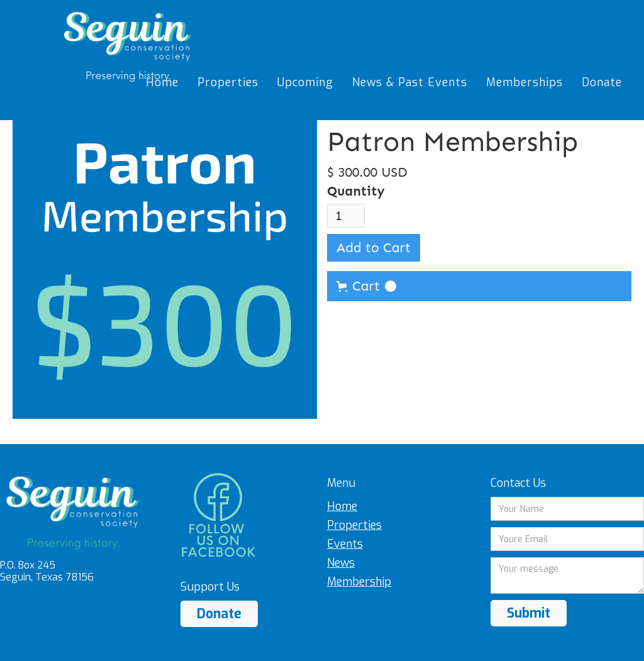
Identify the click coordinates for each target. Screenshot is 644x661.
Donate (219, 614)
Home (342, 506)
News (341, 563)
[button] (479, 286)
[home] (129, 45)
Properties (354, 525)
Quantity (356, 191)
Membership (359, 582)
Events (345, 544)
